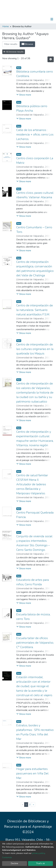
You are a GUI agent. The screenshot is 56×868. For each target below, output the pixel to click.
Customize (7, 857)
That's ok (40, 863)
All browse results (14, 52)
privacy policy (38, 853)
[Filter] (11, 44)
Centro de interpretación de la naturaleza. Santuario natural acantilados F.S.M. (35, 310)
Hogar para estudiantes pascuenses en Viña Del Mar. (32, 773)
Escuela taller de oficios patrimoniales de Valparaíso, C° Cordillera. (35, 643)
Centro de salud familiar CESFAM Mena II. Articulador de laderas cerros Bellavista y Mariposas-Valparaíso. (32, 484)
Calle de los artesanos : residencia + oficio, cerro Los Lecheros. (35, 135)
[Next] (33, 805)
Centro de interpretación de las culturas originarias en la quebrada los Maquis (35, 349)
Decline (14, 863)
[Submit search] (36, 19)
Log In (42, 19)
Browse (27, 44)
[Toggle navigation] (52, 19)
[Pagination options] (51, 59)
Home (6, 26)
